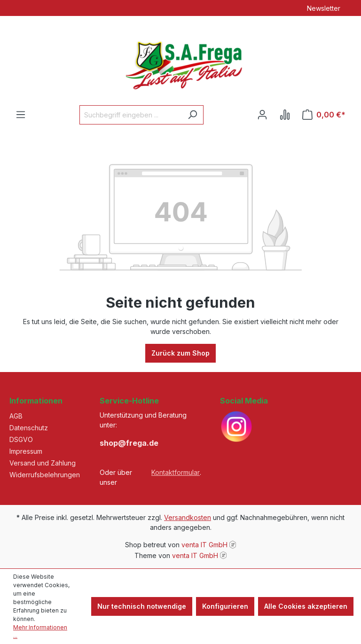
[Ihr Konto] (262, 115)
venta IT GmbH (204, 545)
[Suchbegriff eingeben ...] (131, 115)
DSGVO (21, 439)
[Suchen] (192, 115)
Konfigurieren (225, 606)
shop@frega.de (129, 443)
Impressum (26, 451)
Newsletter (324, 8)
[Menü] (21, 115)
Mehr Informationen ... (40, 632)
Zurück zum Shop (180, 353)
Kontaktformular (176, 472)
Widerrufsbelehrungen (45, 475)
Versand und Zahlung (43, 463)
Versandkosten (188, 517)
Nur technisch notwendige (142, 606)
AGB (16, 416)
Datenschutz (29, 428)
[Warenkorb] (324, 115)
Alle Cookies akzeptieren (306, 606)
